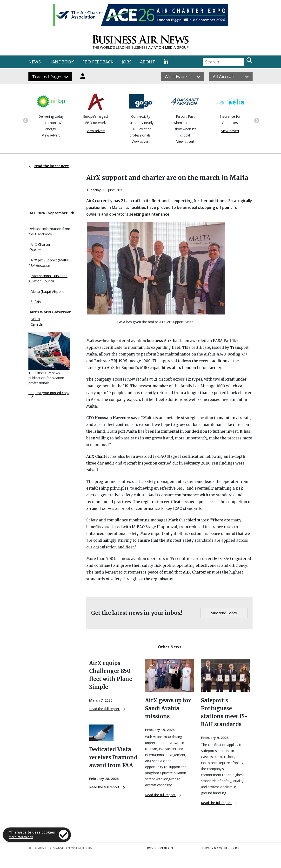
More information (21, 837)
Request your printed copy (49, 394)
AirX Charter (41, 244)
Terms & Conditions (159, 848)
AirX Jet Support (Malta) (50, 260)
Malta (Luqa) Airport (47, 291)
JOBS (127, 62)
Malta (35, 319)
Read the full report (107, 709)
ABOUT (148, 62)
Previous (25, 120)
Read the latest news (49, 166)
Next (256, 120)
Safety (36, 301)
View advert (51, 135)
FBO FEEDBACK (98, 62)
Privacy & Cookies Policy (221, 848)
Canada (37, 324)
